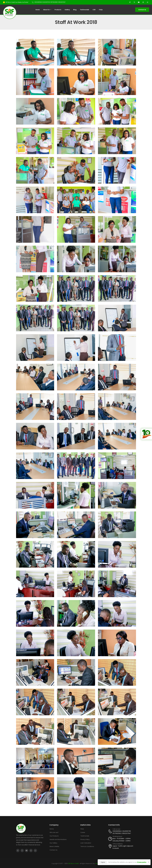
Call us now (116, 829)
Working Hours (117, 836)
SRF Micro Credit (74, 864)
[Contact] (110, 831)
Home (38, 10)
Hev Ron (98, 864)
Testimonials (85, 10)
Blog (75, 10)
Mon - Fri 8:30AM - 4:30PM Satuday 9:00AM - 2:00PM (122, 840)
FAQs (101, 10)
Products (58, 10)
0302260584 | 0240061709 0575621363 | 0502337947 (122, 832)
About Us (46, 10)
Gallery (67, 10)
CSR (94, 10)
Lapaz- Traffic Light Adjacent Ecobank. (123, 847)
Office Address (118, 844)
